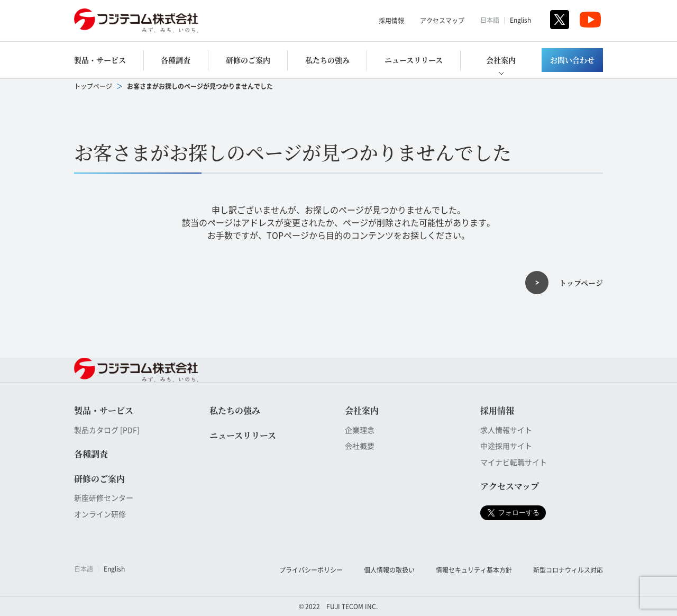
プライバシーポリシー (311, 570)
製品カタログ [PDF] (107, 430)
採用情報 (391, 20)
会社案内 (501, 60)
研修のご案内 (248, 60)
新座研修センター (104, 497)
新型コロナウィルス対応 (568, 570)
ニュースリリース (414, 60)
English (520, 20)
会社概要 (360, 446)
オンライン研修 (100, 514)
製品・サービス (100, 60)
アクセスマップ (442, 20)
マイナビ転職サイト (514, 462)
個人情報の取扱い (389, 570)
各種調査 (176, 60)
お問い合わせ (572, 60)
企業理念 (360, 430)
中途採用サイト (506, 446)
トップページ (93, 86)
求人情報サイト (506, 430)
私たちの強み (327, 60)
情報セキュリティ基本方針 (474, 570)
